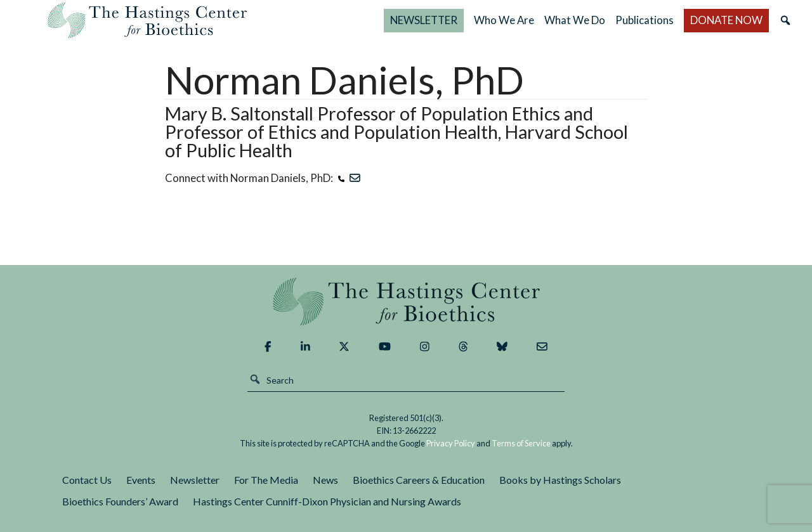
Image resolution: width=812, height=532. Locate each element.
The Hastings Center (406, 302)
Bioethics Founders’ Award (120, 501)
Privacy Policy (451, 443)
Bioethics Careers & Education (419, 480)
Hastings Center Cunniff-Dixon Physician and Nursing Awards (327, 501)
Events (141, 480)
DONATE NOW (726, 20)
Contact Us (87, 480)
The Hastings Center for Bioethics (147, 20)
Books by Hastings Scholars (560, 480)
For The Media (266, 480)
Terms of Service (521, 443)
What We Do (575, 20)
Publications (645, 20)
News (325, 480)
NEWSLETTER (424, 20)
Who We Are (504, 20)
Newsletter (195, 480)
